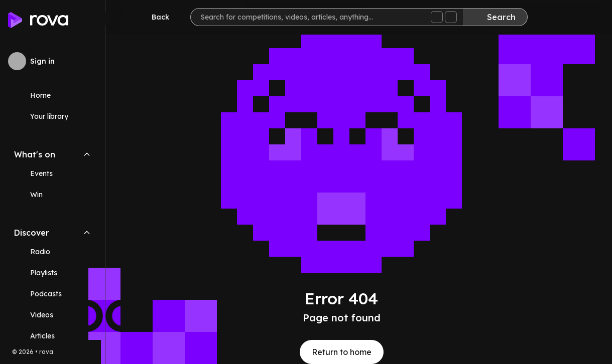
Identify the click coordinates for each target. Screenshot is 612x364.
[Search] (495, 17)
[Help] (584, 18)
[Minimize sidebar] (105, 19)
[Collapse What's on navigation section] (87, 154)
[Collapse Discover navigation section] (87, 233)
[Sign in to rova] (52, 61)
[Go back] (154, 17)
